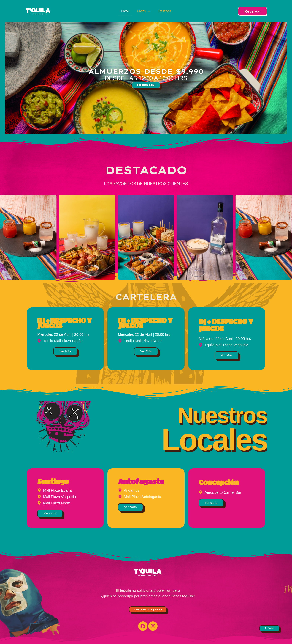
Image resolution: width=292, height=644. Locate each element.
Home (125, 11)
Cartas (144, 11)
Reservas (165, 11)
